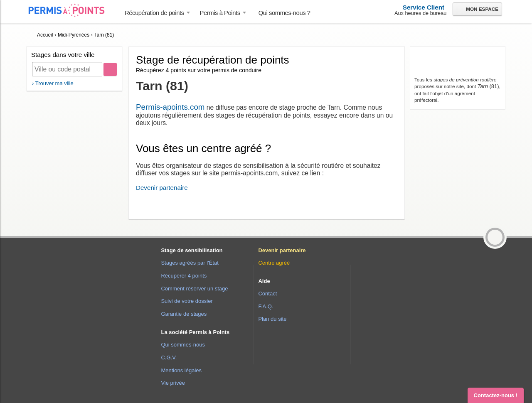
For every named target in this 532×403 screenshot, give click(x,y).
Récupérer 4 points (184, 276)
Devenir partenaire (162, 188)
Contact (267, 294)
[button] (495, 237)
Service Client (424, 7)
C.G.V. (169, 358)
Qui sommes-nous (183, 345)
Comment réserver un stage (194, 289)
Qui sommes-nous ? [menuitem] (284, 13)
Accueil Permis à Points (71, 10)
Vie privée (173, 383)
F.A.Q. (266, 306)
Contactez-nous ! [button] (496, 395)
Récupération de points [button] (154, 13)
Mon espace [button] (477, 10)
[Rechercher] (110, 69)
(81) (488, 86)
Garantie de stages (184, 314)
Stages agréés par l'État (190, 263)
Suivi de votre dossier (187, 301)
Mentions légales (181, 370)
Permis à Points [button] (220, 13)
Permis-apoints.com (170, 107)
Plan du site (272, 319)
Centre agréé (274, 263)
